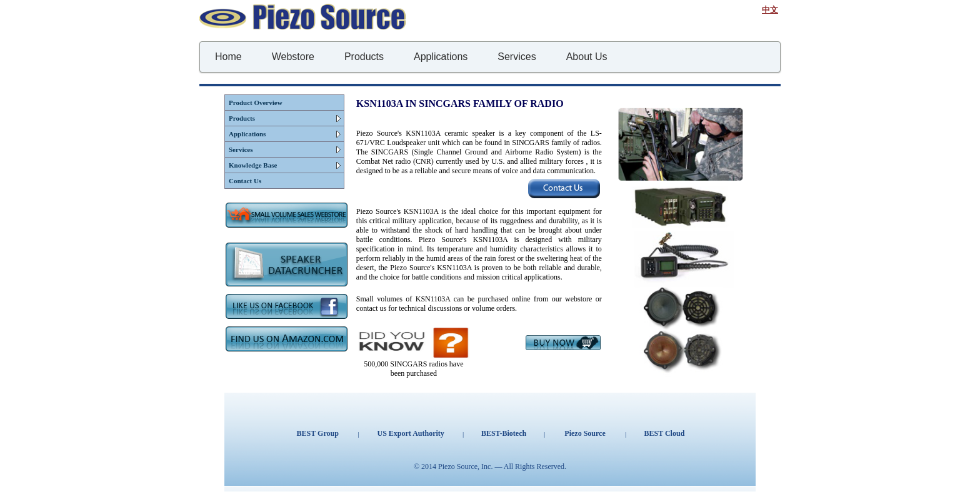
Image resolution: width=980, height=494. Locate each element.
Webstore (293, 57)
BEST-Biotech (504, 433)
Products (242, 118)
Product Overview (256, 103)
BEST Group (318, 433)
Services (241, 149)
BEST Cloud (664, 433)
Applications (247, 134)
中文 (770, 10)
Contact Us (245, 181)
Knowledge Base (253, 165)
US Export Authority (410, 433)
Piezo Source (585, 433)
